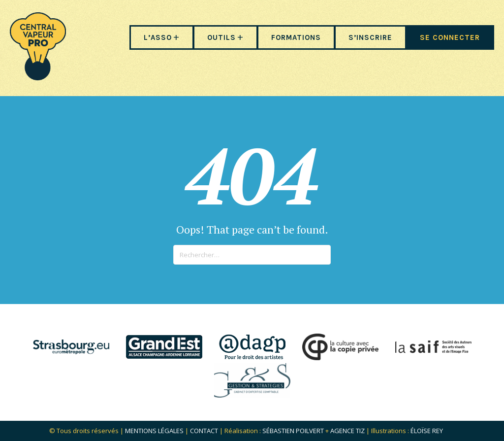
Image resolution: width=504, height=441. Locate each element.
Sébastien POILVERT (293, 431)
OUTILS (221, 37)
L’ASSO (158, 37)
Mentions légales (154, 431)
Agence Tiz (347, 431)
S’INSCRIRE (370, 37)
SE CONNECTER (450, 37)
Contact (204, 431)
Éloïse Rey (427, 431)
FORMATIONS (296, 37)
